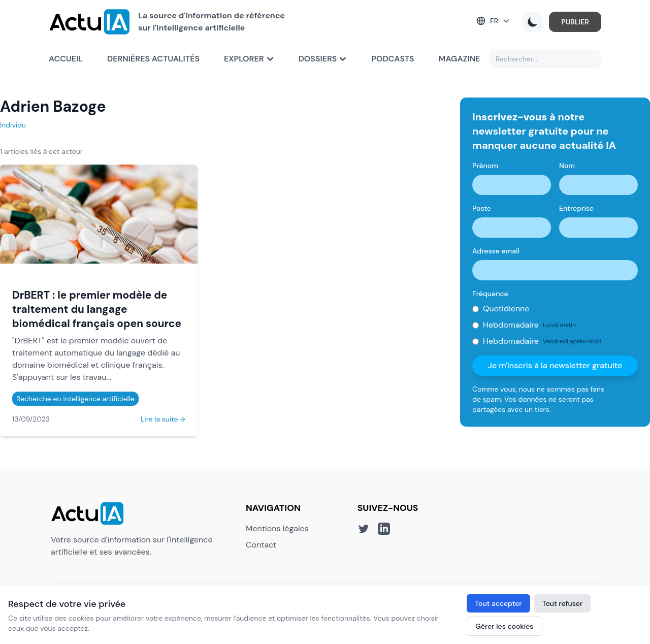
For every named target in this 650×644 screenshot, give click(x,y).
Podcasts (393, 59)
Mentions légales (277, 528)
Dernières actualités (153, 59)
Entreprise (576, 208)
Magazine (460, 59)
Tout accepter (498, 603)
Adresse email (496, 251)
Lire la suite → (163, 419)
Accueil (66, 59)
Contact (261, 545)
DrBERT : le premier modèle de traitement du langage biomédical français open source (97, 309)
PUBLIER (575, 22)
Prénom (485, 166)
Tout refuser (563, 603)
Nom (567, 166)
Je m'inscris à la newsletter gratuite (555, 365)
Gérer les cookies (504, 626)
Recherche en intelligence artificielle (75, 399)
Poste (482, 208)
